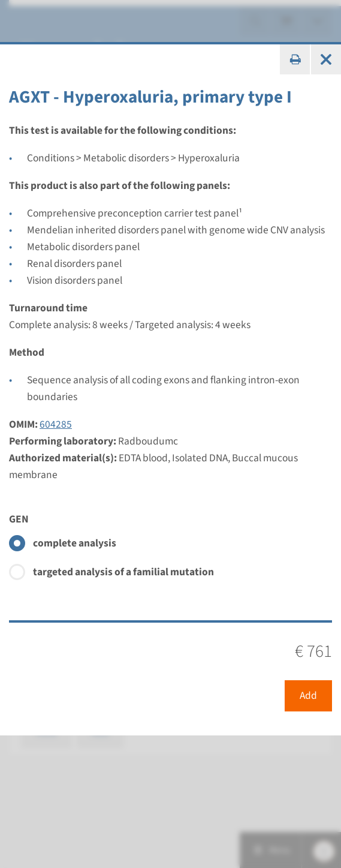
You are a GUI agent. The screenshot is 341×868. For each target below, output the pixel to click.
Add (308, 696)
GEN (19, 519)
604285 (56, 424)
